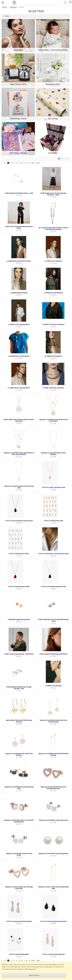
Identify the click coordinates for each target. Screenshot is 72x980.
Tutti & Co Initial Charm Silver (19, 554)
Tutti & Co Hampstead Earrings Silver (19, 921)
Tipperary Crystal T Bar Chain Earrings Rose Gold (53, 888)
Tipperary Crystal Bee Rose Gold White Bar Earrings (53, 754)
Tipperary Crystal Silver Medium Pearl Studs (19, 854)
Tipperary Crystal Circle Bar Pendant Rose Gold (19, 487)
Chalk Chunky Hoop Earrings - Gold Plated (19, 654)
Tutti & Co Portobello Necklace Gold (53, 587)
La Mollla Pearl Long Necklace (19, 356)
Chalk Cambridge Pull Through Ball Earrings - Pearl (53, 620)
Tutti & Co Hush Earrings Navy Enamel (53, 921)
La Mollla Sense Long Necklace (19, 388)
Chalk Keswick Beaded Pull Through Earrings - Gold (19, 688)
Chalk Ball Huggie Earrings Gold (19, 619)
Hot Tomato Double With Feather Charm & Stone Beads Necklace (53, 229)
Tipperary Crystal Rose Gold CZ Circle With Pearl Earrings (19, 821)
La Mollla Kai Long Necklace (53, 293)
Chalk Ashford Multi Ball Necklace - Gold (19, 193)
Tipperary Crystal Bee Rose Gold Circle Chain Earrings (53, 721)
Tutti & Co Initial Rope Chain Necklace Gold (53, 554)
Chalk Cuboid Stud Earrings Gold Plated (53, 654)
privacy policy (49, 967)
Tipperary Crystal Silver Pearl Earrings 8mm (53, 854)
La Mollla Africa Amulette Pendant (19, 261)
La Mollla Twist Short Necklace (53, 388)
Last (38, 163)
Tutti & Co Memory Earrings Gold (53, 954)
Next (33, 163)
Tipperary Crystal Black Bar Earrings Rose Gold (19, 788)
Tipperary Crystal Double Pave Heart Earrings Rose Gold (53, 788)
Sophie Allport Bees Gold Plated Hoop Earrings (19, 721)
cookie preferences (30, 969)
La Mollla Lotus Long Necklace (19, 324)
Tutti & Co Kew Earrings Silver (19, 954)
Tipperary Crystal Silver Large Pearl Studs (53, 820)
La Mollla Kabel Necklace (19, 293)
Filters (7, 16)
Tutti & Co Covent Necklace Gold (53, 487)
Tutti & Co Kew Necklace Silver (19, 587)
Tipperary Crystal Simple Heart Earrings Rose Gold (19, 888)
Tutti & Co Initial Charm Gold (53, 521)
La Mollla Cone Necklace (53, 261)
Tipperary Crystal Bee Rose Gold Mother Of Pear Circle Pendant (19, 454)
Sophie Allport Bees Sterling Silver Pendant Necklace (19, 420)
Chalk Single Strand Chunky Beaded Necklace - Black (53, 194)
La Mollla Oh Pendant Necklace (53, 324)
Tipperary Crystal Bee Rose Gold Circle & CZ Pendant (53, 420)
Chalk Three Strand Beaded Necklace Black (19, 227)
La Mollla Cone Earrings (53, 686)
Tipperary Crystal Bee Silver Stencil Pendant (53, 454)
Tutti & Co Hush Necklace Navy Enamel (19, 521)
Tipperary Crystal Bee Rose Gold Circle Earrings (19, 754)
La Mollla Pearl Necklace (53, 356)
